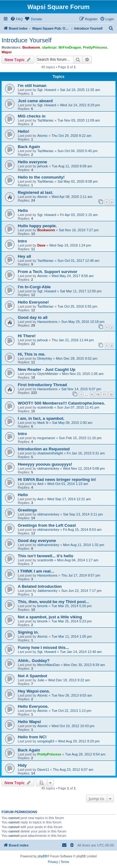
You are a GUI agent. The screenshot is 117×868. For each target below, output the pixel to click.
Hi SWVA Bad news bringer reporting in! (57, 480)
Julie (41, 680)
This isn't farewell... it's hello (46, 556)
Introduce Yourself (27, 40)
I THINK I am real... (36, 571)
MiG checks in (32, 116)
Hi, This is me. (32, 354)
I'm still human (32, 86)
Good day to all (33, 317)
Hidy (22, 765)
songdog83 (46, 741)
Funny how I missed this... (43, 647)
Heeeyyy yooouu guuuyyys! (45, 464)
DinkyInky (45, 358)
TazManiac (45, 120)
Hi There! (27, 336)
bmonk (42, 606)
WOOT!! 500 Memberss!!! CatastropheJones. (61, 403)
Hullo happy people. (37, 226)
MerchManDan (48, 665)
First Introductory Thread (42, 385)
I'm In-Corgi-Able (34, 287)
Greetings (27, 510)
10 (98, 394)
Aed (40, 484)
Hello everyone (32, 162)
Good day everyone (37, 541)
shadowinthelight (50, 453)
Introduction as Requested (44, 449)
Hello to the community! (41, 177)
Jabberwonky (47, 591)
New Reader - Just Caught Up (47, 369)
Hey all (24, 256)
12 (111, 394)
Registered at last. (36, 192)
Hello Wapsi (29, 722)
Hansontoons (47, 322)
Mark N (43, 423)
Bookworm (31, 47)
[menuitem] (17, 19)
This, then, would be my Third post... (54, 602)
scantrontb (45, 407)
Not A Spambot (32, 676)
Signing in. (28, 632)
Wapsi (7, 52)
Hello (23, 211)
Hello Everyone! (33, 302)
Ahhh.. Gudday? (34, 661)
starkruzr (49, 47)
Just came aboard (35, 101)
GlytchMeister (48, 374)
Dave (41, 245)
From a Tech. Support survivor (48, 272)
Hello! (24, 131)
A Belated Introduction (40, 586)
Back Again (29, 147)
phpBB (42, 856)
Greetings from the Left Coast (47, 525)
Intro (22, 241)
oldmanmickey (48, 468)
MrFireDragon (70, 47)
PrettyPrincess (95, 47)
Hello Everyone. (33, 706)
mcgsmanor (46, 438)
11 (104, 394)
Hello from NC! (32, 737)
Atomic (42, 136)
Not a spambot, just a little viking (50, 617)
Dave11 (43, 770)
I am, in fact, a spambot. (41, 418)
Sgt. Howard (47, 90)
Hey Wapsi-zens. (34, 691)
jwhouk (42, 166)
